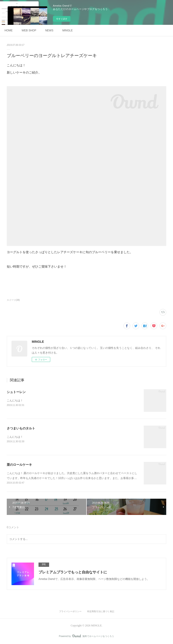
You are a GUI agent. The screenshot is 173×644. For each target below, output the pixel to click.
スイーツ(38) (13, 300)
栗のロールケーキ (19, 465)
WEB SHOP (29, 30)
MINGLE (68, 30)
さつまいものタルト (21, 428)
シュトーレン (16, 392)
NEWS (49, 30)
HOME (9, 30)
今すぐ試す (62, 19)
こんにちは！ (15, 401)
